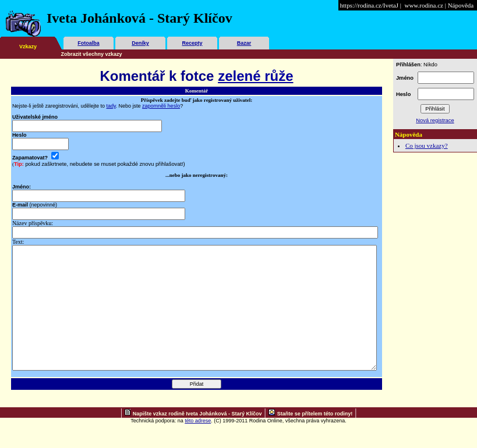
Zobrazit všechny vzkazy (92, 54)
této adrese (198, 445)
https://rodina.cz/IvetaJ (370, 5)
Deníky (140, 43)
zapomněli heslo (161, 106)
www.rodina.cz (423, 5)
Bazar (244, 43)
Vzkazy (28, 47)
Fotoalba (89, 43)
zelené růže (255, 76)
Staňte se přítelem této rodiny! (315, 438)
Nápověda (461, 5)
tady (111, 106)
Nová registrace (435, 120)
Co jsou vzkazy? (427, 145)
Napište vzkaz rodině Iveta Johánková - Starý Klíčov (197, 438)
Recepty (192, 43)
